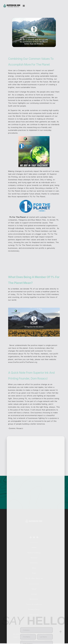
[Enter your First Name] (28, 633)
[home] (12, 6)
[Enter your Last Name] (45, 633)
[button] (23, 6)
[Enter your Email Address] (36, 640)
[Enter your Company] (36, 627)
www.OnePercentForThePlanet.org (23, 366)
